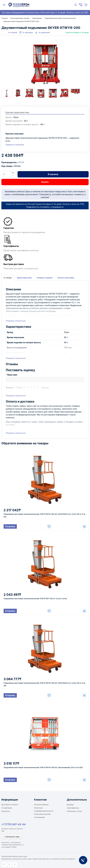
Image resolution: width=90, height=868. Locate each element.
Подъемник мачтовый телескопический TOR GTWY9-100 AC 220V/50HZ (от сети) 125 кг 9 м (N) (44, 515)
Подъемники (37, 18)
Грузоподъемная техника (20, 18)
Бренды (70, 805)
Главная (4, 18)
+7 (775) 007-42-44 (14, 824)
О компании (7, 808)
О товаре (8, 278)
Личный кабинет (41, 805)
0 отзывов (13, 32)
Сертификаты (73, 808)
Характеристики (24, 278)
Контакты (6, 811)
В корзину (53, 174)
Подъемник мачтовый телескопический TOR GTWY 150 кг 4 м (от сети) (35, 598)
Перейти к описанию (15, 145)
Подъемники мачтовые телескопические (60, 18)
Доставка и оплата (10, 805)
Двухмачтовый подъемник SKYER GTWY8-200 (21, 21)
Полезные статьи (74, 811)
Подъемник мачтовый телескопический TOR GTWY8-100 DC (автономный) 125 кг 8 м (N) (43, 767)
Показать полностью (16, 321)
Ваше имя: (12, 375)
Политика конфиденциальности (44, 809)
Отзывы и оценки (45, 278)
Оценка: (10, 388)
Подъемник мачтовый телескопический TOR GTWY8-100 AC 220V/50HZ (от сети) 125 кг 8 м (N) (44, 684)
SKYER (21, 162)
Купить (45, 182)
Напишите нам (12, 837)
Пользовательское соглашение (42, 816)
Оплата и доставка (66, 278)
